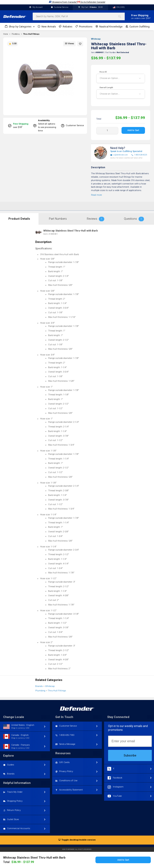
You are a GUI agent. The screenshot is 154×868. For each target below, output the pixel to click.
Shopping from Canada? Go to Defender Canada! (77, 2)
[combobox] (79, 16)
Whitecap (96, 39)
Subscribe (130, 755)
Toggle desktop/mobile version (77, 840)
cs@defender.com (119, 155)
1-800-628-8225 (139, 155)
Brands (39, 686)
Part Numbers (58, 219)
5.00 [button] (13, 44)
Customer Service (60, 7)
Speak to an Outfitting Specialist (126, 151)
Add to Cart (133, 130)
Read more (96, 195)
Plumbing (40, 691)
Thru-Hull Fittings (31, 34)
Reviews (96, 219)
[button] (80, 44)
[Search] (121, 16)
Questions (134, 219)
